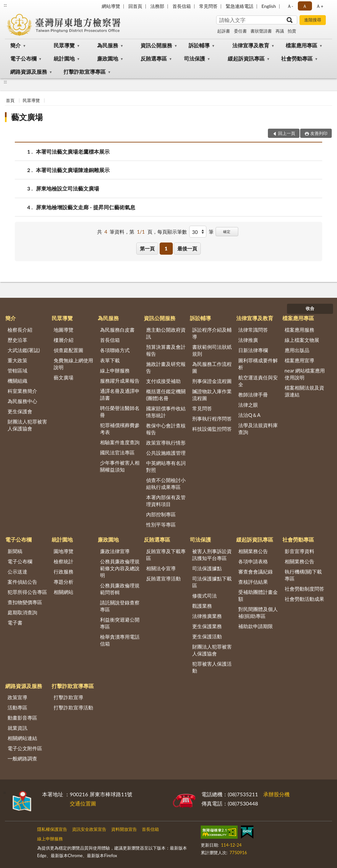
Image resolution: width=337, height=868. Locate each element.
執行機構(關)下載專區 (303, 575)
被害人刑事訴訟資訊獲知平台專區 (212, 555)
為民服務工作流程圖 (212, 367)
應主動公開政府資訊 (166, 333)
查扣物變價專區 (25, 602)
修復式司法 (205, 596)
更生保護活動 (207, 636)
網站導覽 (111, 6)
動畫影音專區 (22, 718)
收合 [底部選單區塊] (310, 308)
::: (5, 5)
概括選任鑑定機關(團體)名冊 (166, 395)
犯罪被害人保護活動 (212, 667)
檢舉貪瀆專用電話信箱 (120, 640)
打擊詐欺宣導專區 (85, 72)
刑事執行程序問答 (212, 419)
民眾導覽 (64, 45)
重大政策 (17, 360)
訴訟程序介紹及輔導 (212, 333)
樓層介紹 (64, 340)
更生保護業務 (207, 626)
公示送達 (17, 572)
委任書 (240, 31)
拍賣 (292, 31)
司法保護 (194, 58)
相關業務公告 (253, 551)
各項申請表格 (253, 561)
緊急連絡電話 (240, 6)
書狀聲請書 (261, 31)
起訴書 (224, 31)
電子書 (15, 623)
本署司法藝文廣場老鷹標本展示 (73, 152)
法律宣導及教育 (251, 45)
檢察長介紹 (20, 330)
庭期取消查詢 (22, 612)
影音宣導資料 (299, 551)
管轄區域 (17, 370)
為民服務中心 (22, 401)
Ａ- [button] (290, 6)
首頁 (10, 100)
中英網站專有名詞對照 (166, 466)
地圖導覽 (64, 330)
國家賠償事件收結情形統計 (166, 412)
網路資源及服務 (29, 72)
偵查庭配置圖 (68, 350)
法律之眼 (248, 405)
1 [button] (166, 248)
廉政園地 (108, 58)
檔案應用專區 (301, 45)
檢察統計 (64, 561)
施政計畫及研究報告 (166, 367)
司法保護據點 (207, 568)
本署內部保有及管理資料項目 (166, 501)
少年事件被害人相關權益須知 (120, 466)
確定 (227, 231)
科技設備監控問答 (212, 429)
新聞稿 (15, 551)
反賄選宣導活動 (163, 578)
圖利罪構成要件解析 (258, 364)
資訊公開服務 (156, 45)
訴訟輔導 (199, 45)
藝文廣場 (27, 117)
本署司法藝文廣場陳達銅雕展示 (73, 170)
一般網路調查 (22, 758)
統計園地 (64, 58)
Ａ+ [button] (320, 6)
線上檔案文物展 (302, 340)
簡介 (15, 45)
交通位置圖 (83, 803)
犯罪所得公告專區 (27, 592)
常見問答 (208, 6)
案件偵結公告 (22, 582)
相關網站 (64, 592)
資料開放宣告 (124, 829)
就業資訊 (17, 728)
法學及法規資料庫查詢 (258, 429)
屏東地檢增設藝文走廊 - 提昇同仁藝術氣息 (86, 207)
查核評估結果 (253, 582)
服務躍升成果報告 (120, 381)
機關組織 (17, 381)
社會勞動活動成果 (304, 599)
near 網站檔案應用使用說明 (305, 374)
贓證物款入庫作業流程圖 (212, 395)
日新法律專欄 (253, 350)
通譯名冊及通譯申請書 (120, 394)
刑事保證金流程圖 (212, 381)
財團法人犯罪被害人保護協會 (27, 425)
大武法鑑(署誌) (24, 350)
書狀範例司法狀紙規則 (212, 350)
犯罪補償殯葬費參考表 (120, 429)
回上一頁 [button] (287, 133)
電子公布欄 (23, 58)
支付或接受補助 (163, 381)
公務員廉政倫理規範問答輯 (120, 589)
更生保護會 (20, 411)
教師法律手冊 (253, 395)
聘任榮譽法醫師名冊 (120, 411)
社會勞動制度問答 (304, 589)
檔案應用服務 (299, 330)
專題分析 (64, 582)
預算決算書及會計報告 (166, 350)
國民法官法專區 (117, 452)
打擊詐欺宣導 (68, 697)
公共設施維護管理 (166, 453)
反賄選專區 (154, 58)
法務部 (157, 6)
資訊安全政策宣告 (89, 829)
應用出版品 (297, 350)
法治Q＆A (249, 415)
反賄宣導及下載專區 (166, 555)
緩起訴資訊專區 (246, 58)
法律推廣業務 (207, 616)
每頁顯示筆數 (172, 232)
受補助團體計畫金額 (258, 595)
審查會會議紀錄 (256, 572)
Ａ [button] (305, 6)
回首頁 (135, 6)
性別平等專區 (161, 524)
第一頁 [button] (147, 248)
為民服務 (108, 45)
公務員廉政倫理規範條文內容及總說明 (120, 568)
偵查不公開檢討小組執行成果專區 (166, 484)
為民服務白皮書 (117, 330)
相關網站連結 (22, 738)
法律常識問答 (253, 330)
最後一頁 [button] (187, 248)
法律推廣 (248, 340)
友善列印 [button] (319, 133)
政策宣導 (17, 697)
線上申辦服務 (115, 370)
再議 (280, 31)
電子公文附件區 (25, 748)
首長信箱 (182, 6)
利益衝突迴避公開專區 (120, 623)
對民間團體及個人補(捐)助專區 (258, 613)
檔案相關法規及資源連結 (304, 391)
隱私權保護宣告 (52, 829)
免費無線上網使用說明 (73, 364)
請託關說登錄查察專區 (120, 606)
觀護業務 (202, 606)
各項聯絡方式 (115, 350)
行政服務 (64, 572)
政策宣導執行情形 (166, 443)
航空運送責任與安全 (258, 381)
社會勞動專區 (297, 58)
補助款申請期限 (256, 626)
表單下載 (110, 360)
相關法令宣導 (161, 568)
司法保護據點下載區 (212, 582)
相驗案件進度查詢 (120, 442)
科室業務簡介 (22, 391)
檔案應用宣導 (299, 360)
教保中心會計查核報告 (166, 429)
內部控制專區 (161, 514)
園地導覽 (64, 551)
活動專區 (17, 707)
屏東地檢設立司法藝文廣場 (67, 188)
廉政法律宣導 (115, 551)
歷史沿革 (17, 340)
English (269, 6)
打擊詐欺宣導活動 (73, 707)
